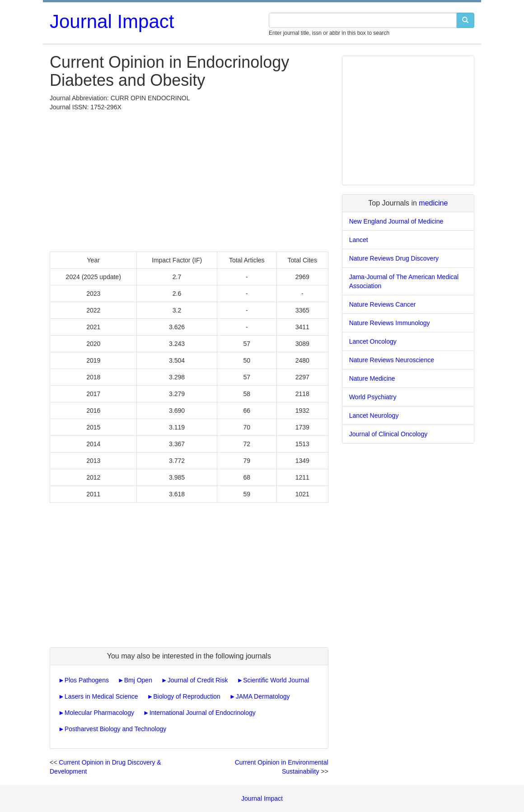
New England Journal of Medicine (396, 221)
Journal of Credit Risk (198, 680)
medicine (433, 203)
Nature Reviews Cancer (383, 304)
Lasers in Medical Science (101, 696)
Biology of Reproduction (187, 696)
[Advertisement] (189, 179)
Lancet (359, 240)
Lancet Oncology (373, 341)
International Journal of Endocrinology (203, 713)
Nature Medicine (372, 378)
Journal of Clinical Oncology (388, 434)
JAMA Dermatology (263, 696)
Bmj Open (138, 680)
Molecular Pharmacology (99, 713)
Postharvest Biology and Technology (115, 729)
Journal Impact (112, 21)
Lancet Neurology (374, 415)
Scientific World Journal (276, 680)
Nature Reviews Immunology (390, 323)
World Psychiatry (373, 397)
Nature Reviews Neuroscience (392, 360)
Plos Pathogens (87, 680)
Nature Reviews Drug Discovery (394, 258)
